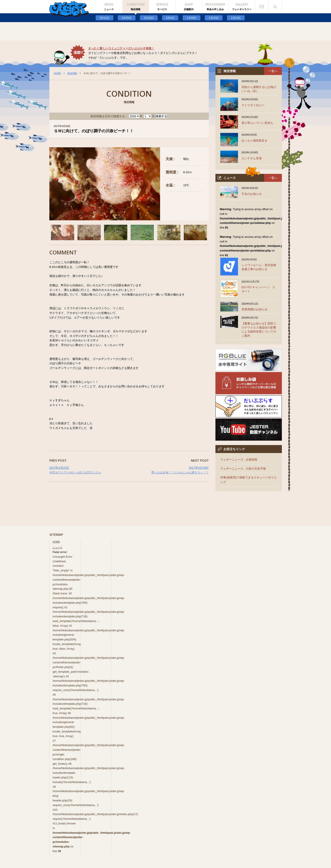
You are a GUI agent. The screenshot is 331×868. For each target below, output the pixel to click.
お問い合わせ (262, 7)
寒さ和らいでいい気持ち (257, 123)
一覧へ (273, 71)
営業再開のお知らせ (255, 309)
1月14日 (236, 18)
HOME (57, 73)
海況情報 (72, 73)
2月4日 (170, 18)
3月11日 (105, 18)
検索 (275, 7)
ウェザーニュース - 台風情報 (239, 460)
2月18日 (149, 18)
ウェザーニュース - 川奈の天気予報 (243, 469)
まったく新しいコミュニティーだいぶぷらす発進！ (121, 48)
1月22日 (214, 18)
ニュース (58, 547)
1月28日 (192, 18)
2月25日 (127, 18)
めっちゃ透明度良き (255, 141)
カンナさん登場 (252, 158)
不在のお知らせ (252, 194)
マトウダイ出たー (253, 105)
